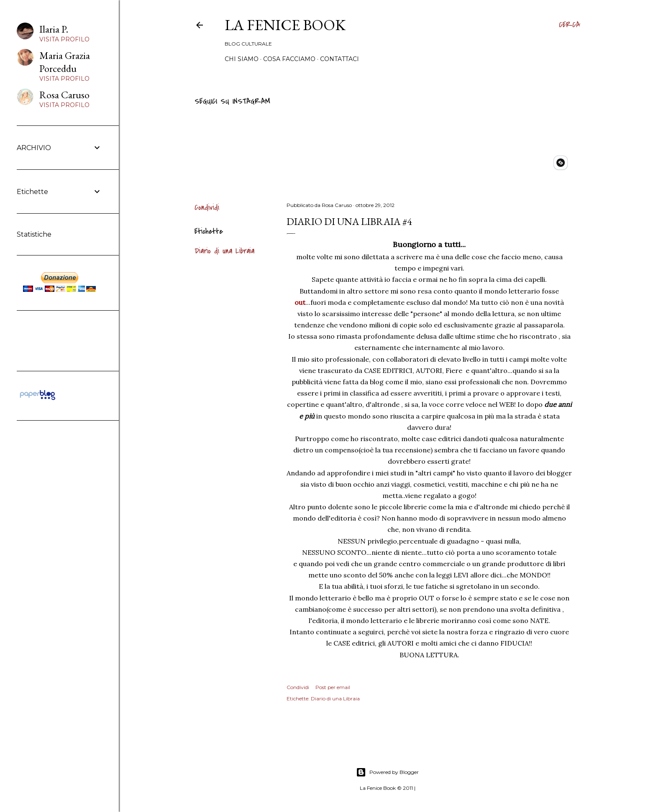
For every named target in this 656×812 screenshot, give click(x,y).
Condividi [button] (207, 208)
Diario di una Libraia (224, 251)
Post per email (333, 687)
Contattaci (340, 59)
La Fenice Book (285, 25)
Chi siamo (242, 59)
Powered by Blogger (387, 772)
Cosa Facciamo (289, 59)
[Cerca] (570, 25)
